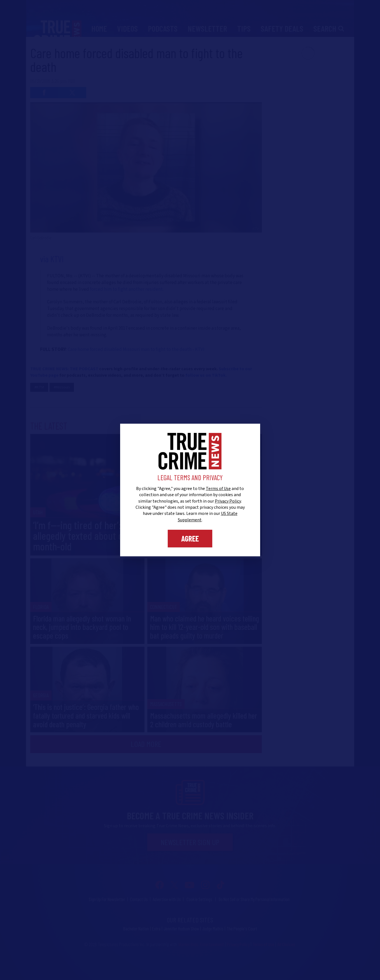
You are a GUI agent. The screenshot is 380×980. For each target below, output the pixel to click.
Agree (190, 538)
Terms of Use (218, 489)
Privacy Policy (228, 501)
